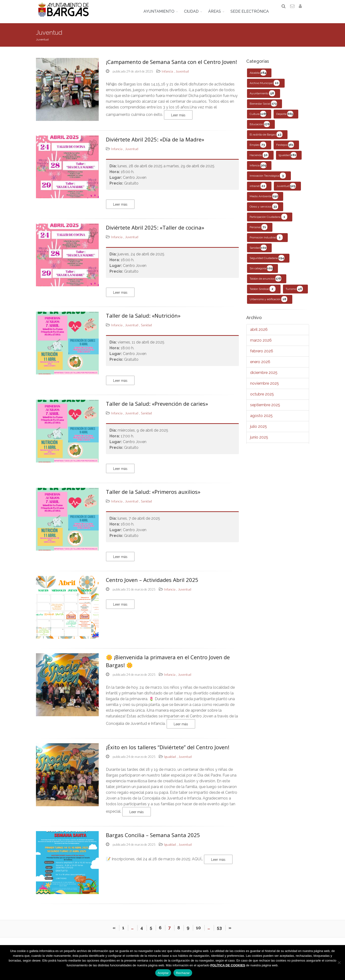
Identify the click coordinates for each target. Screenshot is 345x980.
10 (198, 934)
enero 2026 (260, 365)
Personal (259, 230)
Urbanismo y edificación (268, 302)
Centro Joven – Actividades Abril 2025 (152, 583)
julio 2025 (259, 430)
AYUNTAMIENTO (162, 11)
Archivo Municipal (265, 86)
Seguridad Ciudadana (267, 261)
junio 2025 (259, 441)
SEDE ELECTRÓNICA (253, 11)
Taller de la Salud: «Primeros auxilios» (153, 495)
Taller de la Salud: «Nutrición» (143, 319)
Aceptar (163, 973)
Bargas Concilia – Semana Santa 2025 (153, 838)
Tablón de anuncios (265, 282)
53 (219, 934)
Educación (260, 127)
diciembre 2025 (264, 376)
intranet (258, 189)
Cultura (259, 117)
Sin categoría (262, 272)
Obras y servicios (264, 210)
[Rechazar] (339, 963)
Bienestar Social (263, 107)
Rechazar (183, 973)
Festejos (285, 148)
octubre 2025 (262, 397)
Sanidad (258, 251)
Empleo (258, 148)
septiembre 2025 (265, 408)
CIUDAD (195, 11)
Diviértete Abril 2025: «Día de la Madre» (155, 142)
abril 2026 (259, 333)
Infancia (258, 169)
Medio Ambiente (264, 200)
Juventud (286, 189)
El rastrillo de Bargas (266, 138)
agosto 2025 (261, 419)
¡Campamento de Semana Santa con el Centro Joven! (171, 65)
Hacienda (259, 158)
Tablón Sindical (263, 292)
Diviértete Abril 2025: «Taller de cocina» (155, 231)
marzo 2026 (261, 344)
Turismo (294, 292)
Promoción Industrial (266, 241)
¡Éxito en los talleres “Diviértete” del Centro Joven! (168, 750)
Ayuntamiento (262, 97)
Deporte (285, 117)
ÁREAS (218, 11)
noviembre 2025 (264, 387)
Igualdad (288, 158)
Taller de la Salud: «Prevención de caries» (157, 407)
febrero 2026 (262, 354)
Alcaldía (258, 76)
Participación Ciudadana (268, 220)
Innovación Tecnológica (268, 179)
